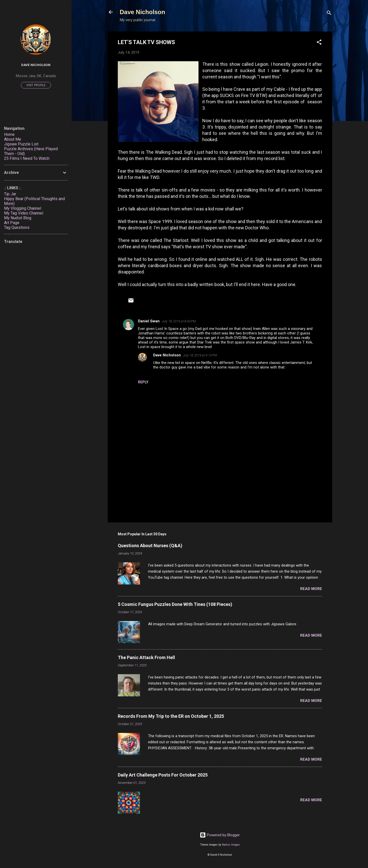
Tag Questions (17, 227)
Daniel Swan (149, 321)
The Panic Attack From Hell (146, 657)
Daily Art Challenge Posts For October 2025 (163, 775)
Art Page (12, 223)
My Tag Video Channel (24, 213)
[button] (319, 43)
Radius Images (231, 845)
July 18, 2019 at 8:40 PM (179, 321)
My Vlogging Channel (23, 208)
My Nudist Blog (18, 218)
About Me (13, 139)
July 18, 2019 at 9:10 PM (200, 355)
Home (9, 134)
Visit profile (36, 85)
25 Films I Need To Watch (27, 158)
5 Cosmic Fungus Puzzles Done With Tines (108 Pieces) (175, 604)
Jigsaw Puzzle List (21, 144)
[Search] (329, 14)
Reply (143, 382)
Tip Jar (10, 194)
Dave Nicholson (143, 12)
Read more (311, 589)
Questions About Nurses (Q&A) (150, 546)
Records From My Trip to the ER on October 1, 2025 (171, 716)
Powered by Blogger (220, 835)
